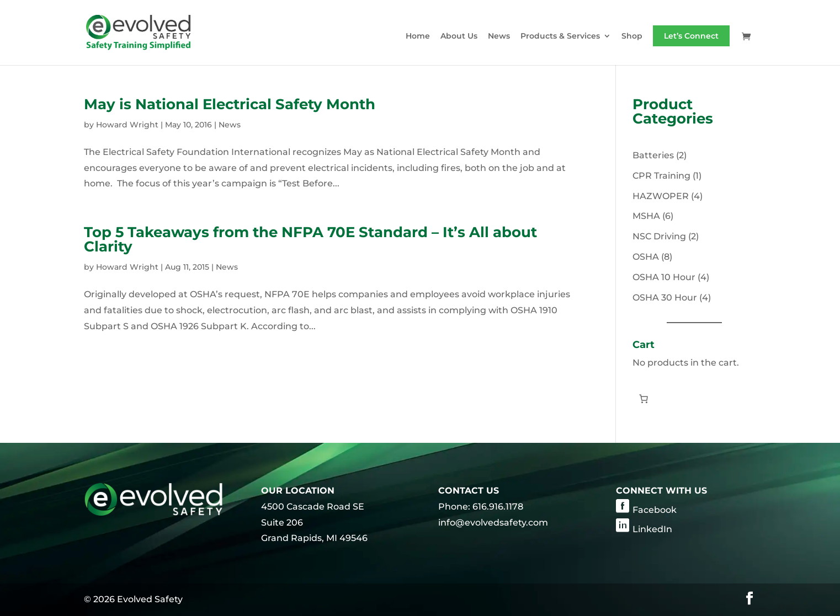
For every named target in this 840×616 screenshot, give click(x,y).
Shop (632, 36)
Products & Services (560, 36)
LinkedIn (652, 529)
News (499, 36)
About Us (459, 36)
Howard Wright (127, 125)
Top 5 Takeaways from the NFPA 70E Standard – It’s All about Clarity (310, 239)
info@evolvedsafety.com (493, 523)
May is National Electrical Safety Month (230, 104)
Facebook (655, 510)
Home (418, 36)
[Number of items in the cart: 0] (644, 399)
